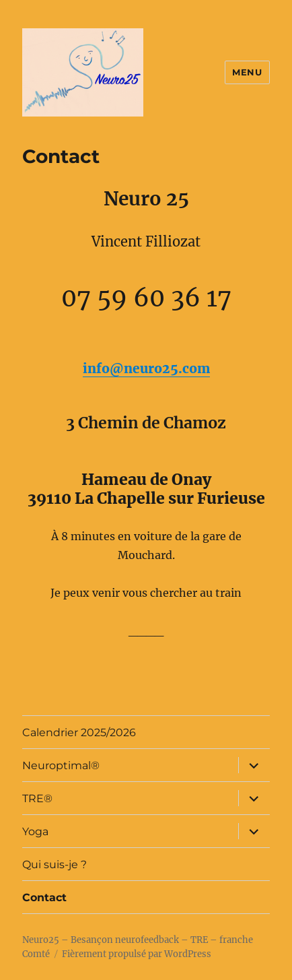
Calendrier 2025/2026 (79, 732)
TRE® (37, 798)
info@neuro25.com (146, 368)
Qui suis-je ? (54, 864)
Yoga (35, 831)
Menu (247, 72)
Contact (44, 897)
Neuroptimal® (61, 765)
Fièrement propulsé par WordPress (137, 954)
